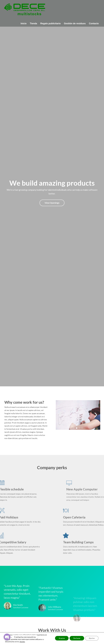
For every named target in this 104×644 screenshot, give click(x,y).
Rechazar (76, 638)
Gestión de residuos (75, 24)
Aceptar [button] (61, 638)
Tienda (33, 24)
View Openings (52, 203)
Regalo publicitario (50, 24)
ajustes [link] (22, 642)
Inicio (24, 24)
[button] (74, 428)
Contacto (94, 24)
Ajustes (92, 638)
